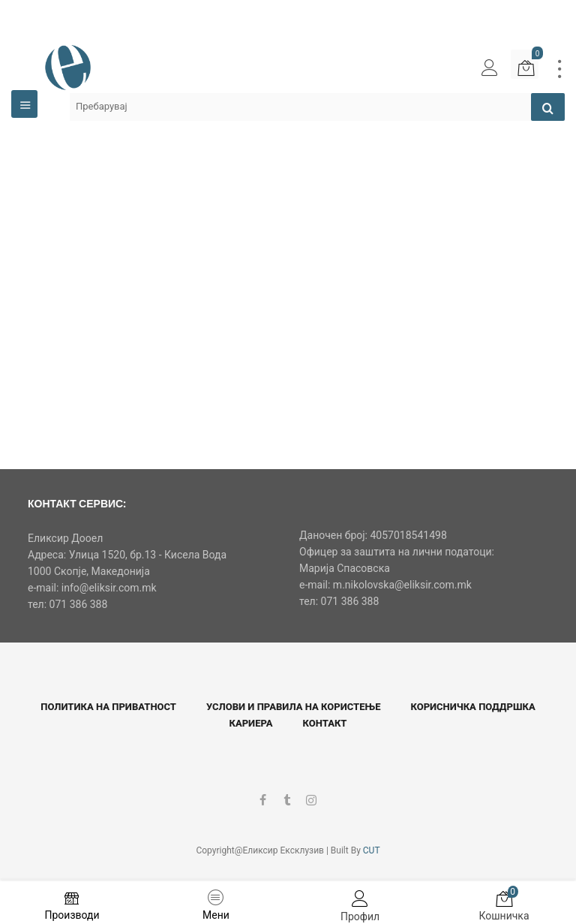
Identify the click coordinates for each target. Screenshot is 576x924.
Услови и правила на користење (293, 707)
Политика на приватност (108, 707)
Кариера (251, 723)
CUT (372, 850)
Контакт (325, 723)
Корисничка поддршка (472, 707)
